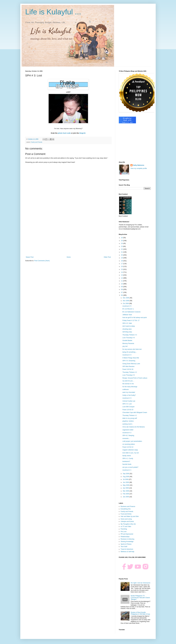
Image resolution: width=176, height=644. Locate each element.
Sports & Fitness (126, 544)
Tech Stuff (124, 547)
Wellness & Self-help (127, 552)
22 (122, 249)
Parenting (124, 529)
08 (122, 289)
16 (122, 266)
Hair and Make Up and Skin (130, 516)
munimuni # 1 (127, 470)
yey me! (125, 346)
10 (122, 284)
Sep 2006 (126, 474)
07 (122, 292)
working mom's (127, 424)
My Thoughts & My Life (128, 524)
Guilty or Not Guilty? (129, 395)
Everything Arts (126, 509)
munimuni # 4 (127, 355)
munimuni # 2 (127, 433)
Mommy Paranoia (128, 343)
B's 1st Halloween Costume (131, 312)
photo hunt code (64, 133)
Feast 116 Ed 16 (128, 369)
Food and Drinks (126, 514)
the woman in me (128, 384)
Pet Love (124, 532)
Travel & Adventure (127, 549)
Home (69, 257)
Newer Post (30, 257)
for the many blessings (130, 387)
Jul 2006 (126, 479)
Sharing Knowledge (127, 542)
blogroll (82, 133)
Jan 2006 (126, 497)
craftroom (126, 389)
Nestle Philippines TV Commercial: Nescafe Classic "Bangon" (140, 598)
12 (122, 278)
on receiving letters (129, 444)
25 (122, 241)
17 (122, 264)
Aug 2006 (126, 477)
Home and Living (126, 519)
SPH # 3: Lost (127, 404)
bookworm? (126, 461)
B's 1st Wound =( (128, 309)
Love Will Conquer (128, 407)
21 (122, 252)
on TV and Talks (126, 527)
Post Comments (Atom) (42, 261)
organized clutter (128, 430)
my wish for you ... (128, 381)
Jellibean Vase (127, 315)
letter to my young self (130, 418)
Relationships (125, 537)
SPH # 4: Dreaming (129, 361)
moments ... (126, 438)
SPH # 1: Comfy (128, 458)
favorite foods (127, 464)
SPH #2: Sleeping (128, 435)
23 (122, 246)
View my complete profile (139, 168)
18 (122, 261)
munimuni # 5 (127, 306)
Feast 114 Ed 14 (128, 447)
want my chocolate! (129, 392)
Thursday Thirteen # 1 (130, 415)
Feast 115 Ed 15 (128, 410)
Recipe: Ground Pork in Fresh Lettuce (135, 378)
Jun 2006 (126, 482)
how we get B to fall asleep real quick (135, 318)
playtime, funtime (128, 421)
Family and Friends (37, 142)
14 (122, 272)
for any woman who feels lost (132, 349)
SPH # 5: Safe (127, 323)
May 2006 (126, 485)
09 (122, 287)
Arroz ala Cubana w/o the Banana (134, 427)
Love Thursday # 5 (129, 375)
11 (122, 281)
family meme (127, 456)
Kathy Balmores (139, 165)
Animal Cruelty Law (129, 401)
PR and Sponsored (127, 534)
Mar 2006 (126, 491)
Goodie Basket (127, 341)
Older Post (107, 257)
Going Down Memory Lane (131, 364)
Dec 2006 (126, 298)
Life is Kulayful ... (53, 12)
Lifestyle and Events (127, 521)
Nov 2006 (126, 301)
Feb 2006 (126, 494)
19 (122, 258)
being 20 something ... (130, 352)
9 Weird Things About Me (131, 358)
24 (122, 243)
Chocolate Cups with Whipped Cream (135, 412)
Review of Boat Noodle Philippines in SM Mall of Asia (140, 613)
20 (122, 255)
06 (122, 295)
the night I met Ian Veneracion (140, 583)
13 (122, 275)
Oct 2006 (126, 303)
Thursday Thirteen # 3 (130, 335)
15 (122, 269)
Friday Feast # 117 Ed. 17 (131, 320)
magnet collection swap (130, 450)
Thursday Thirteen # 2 (130, 372)
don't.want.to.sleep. (129, 326)
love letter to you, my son (131, 453)
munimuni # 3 (127, 398)
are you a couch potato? (130, 467)
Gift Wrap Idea (127, 332)
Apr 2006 (126, 488)
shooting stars (127, 329)
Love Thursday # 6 (129, 338)
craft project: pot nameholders (132, 441)
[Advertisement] (68, 236)
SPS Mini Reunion (128, 366)
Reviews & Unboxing (127, 539)
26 (122, 238)
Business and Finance (128, 506)
